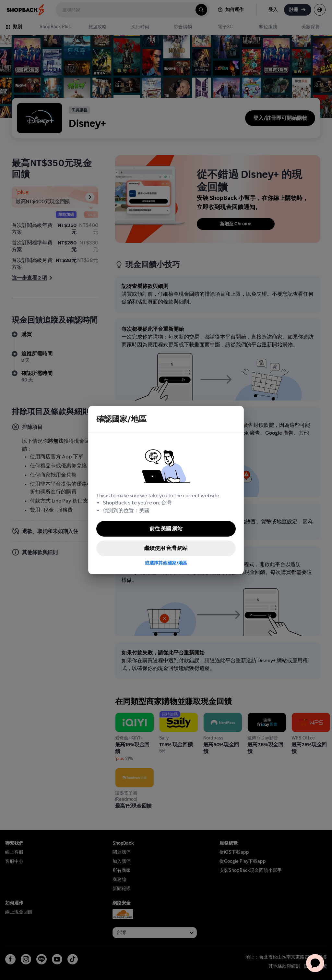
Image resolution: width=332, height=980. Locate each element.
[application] (315, 963)
